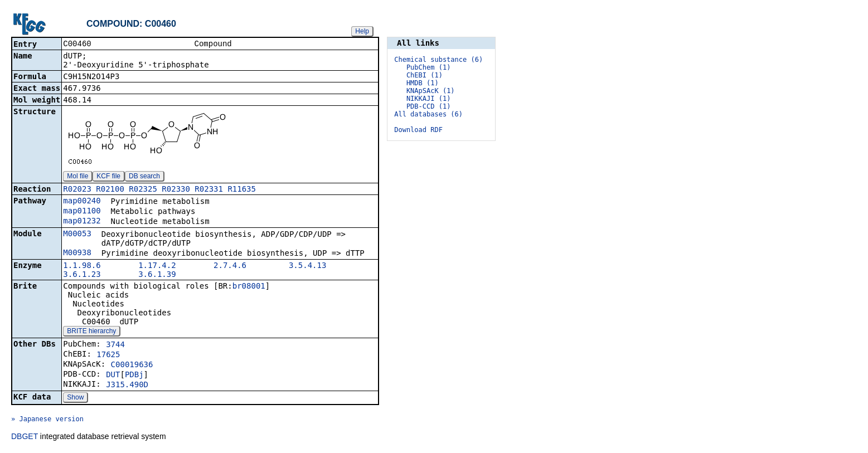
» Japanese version (47, 420)
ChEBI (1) (425, 75)
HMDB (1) (423, 83)
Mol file (77, 177)
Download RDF (418, 130)
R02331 (209, 190)
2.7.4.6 (230, 266)
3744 (115, 345)
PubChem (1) (428, 67)
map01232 (82, 222)
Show (75, 398)
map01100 (82, 212)
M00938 (77, 254)
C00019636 (132, 366)
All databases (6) (428, 114)
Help (362, 31)
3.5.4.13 (307, 266)
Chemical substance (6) (438, 60)
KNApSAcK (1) (431, 91)
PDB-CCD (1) (428, 106)
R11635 (242, 190)
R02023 (77, 190)
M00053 (77, 235)
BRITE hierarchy (91, 332)
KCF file (108, 177)
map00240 (82, 202)
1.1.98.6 (82, 266)
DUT (113, 376)
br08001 (249, 287)
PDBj (134, 376)
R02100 (110, 190)
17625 (108, 355)
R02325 (143, 190)
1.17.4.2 (157, 266)
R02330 (176, 190)
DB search (144, 177)
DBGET (25, 437)
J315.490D (127, 386)
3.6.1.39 (157, 275)
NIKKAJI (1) (428, 99)
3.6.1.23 (82, 275)
